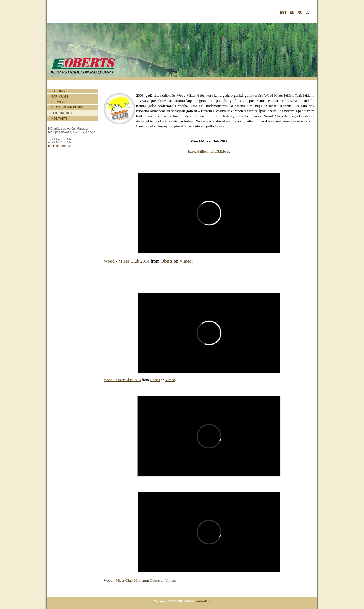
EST (283, 13)
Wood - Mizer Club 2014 (127, 261)
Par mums (60, 96)
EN (292, 13)
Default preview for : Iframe (209, 213)
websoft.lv (203, 601)
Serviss (58, 102)
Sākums (58, 91)
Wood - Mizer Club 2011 (122, 580)
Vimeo (186, 261)
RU (300, 13)
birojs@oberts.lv (59, 146)
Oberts (167, 261)
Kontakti (59, 118)
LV (308, 13)
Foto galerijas (63, 113)
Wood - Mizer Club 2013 (122, 380)
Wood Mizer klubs (67, 107)
